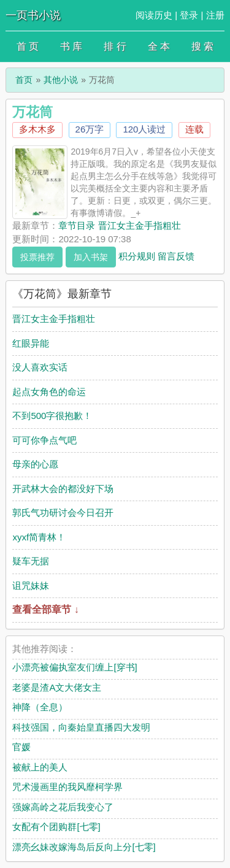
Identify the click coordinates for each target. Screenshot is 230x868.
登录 (189, 15)
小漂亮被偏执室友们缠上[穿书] (75, 667)
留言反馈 (176, 255)
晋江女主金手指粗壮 (54, 319)
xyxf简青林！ (39, 537)
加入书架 (91, 257)
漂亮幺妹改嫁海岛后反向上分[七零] (84, 847)
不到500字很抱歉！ (52, 416)
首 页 (28, 46)
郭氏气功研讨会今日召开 (63, 513)
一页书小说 (33, 15)
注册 (215, 15)
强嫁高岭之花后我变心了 (63, 807)
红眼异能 (31, 343)
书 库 (71, 46)
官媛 (21, 747)
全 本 (159, 46)
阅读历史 (154, 15)
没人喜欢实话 (40, 367)
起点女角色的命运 (49, 392)
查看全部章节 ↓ (45, 609)
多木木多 (37, 129)
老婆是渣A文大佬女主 (57, 687)
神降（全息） (40, 707)
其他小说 (61, 80)
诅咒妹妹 (31, 586)
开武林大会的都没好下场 (63, 489)
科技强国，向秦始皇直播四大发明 (81, 727)
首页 (24, 80)
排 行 (115, 46)
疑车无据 (31, 561)
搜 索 (202, 46)
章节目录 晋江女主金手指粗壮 (119, 225)
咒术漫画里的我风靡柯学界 (67, 787)
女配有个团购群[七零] (56, 827)
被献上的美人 (40, 767)
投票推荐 (37, 257)
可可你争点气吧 (44, 440)
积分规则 (137, 255)
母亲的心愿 (35, 464)
